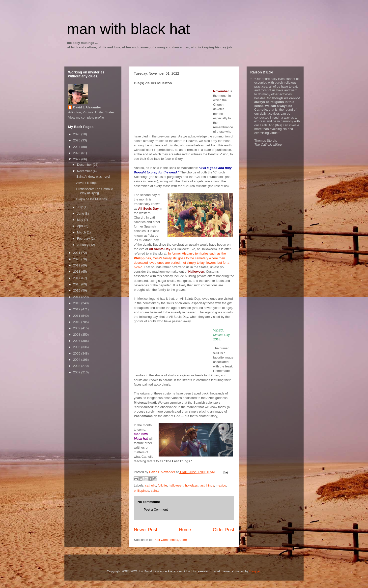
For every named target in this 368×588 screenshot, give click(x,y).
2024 (77, 147)
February (84, 239)
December (85, 165)
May (81, 220)
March (82, 232)
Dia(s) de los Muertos (91, 199)
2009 (77, 328)
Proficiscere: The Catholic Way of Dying (94, 191)
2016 (77, 284)
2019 (77, 265)
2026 (77, 134)
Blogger (255, 571)
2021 (77, 253)
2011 (77, 316)
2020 (77, 259)
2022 (77, 159)
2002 (77, 372)
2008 (77, 335)
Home (185, 530)
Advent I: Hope (87, 183)
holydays (191, 485)
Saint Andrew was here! (93, 177)
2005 (77, 353)
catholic (151, 485)
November (85, 171)
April (81, 226)
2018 (77, 272)
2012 (77, 309)
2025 (77, 140)
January (83, 245)
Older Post (224, 530)
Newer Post (145, 530)
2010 (77, 322)
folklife (162, 485)
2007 (77, 341)
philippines (141, 491)
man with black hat (128, 29)
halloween (176, 485)
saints (155, 491)
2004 (77, 360)
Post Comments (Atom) (170, 540)
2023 (77, 153)
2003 (77, 366)
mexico (221, 485)
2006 (77, 347)
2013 (77, 303)
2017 (77, 278)
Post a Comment (156, 509)
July (80, 207)
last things (207, 485)
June (81, 213)
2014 (77, 297)
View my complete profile (86, 117)
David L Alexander (87, 107)
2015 (77, 290)
